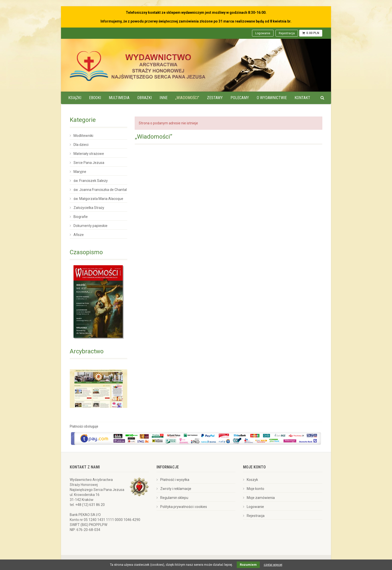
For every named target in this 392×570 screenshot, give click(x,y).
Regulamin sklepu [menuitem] (174, 498)
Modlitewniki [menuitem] (83, 136)
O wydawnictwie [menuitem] (272, 98)
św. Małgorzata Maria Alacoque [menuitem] (98, 199)
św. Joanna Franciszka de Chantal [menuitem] (100, 190)
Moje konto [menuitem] (255, 489)
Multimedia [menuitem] (119, 98)
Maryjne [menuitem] (80, 172)
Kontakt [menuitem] (302, 98)
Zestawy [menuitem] (215, 98)
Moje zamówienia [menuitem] (261, 498)
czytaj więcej (273, 565)
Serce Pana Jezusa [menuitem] (89, 163)
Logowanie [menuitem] (263, 33)
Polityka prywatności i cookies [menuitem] (184, 507)
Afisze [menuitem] (79, 235)
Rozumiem (248, 565)
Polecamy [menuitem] (240, 98)
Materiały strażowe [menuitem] (89, 154)
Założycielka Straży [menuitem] (89, 208)
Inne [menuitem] (163, 98)
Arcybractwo (87, 351)
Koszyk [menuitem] (252, 480)
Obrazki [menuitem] (144, 98)
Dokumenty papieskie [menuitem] (90, 226)
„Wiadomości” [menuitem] (187, 98)
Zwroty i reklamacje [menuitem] (176, 489)
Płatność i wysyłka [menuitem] (175, 480)
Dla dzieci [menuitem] (81, 145)
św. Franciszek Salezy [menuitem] (91, 181)
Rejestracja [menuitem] (287, 33)
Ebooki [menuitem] (95, 98)
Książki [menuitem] (75, 98)
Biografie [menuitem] (81, 217)
